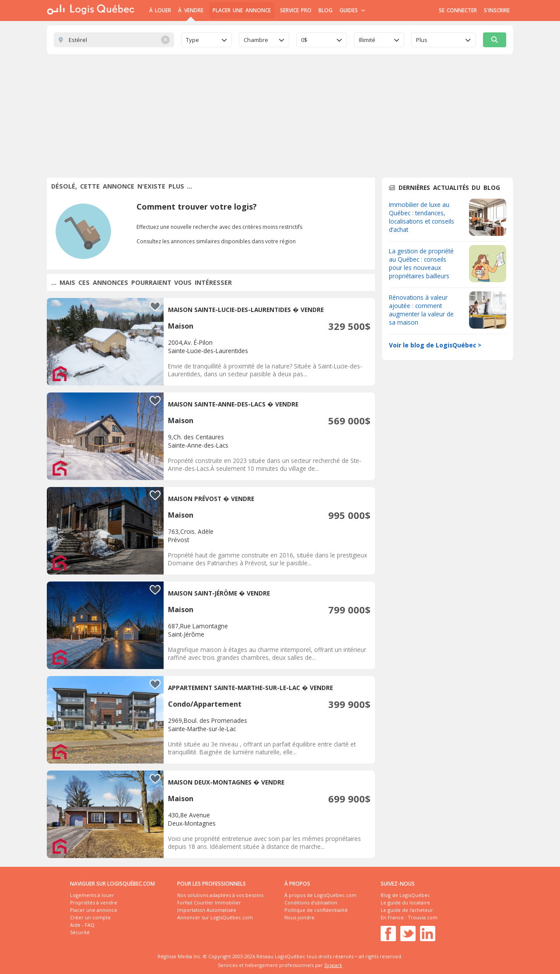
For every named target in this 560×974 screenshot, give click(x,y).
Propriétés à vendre (94, 902)
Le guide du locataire (405, 902)
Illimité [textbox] (367, 40)
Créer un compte (90, 917)
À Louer (160, 10)
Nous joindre (299, 917)
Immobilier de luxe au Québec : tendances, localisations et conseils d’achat (422, 217)
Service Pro (296, 10)
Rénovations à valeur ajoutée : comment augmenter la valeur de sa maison (421, 310)
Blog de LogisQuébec (405, 895)
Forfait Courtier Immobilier (209, 902)
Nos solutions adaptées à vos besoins (220, 895)
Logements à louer (92, 895)
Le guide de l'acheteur (407, 910)
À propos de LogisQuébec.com (320, 895)
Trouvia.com (423, 917)
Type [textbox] (192, 40)
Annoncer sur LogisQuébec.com (215, 917)
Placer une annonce (242, 10)
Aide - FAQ (82, 925)
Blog (325, 10)
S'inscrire (497, 10)
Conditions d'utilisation (311, 902)
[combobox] (206, 40)
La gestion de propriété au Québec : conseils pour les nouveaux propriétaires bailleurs (421, 263)
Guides (352, 10)
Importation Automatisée (207, 910)
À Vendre (191, 10)
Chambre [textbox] (256, 40)
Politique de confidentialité (316, 910)
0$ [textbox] (304, 40)
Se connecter (458, 10)
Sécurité (80, 932)
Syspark (333, 965)
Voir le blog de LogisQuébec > (435, 345)
